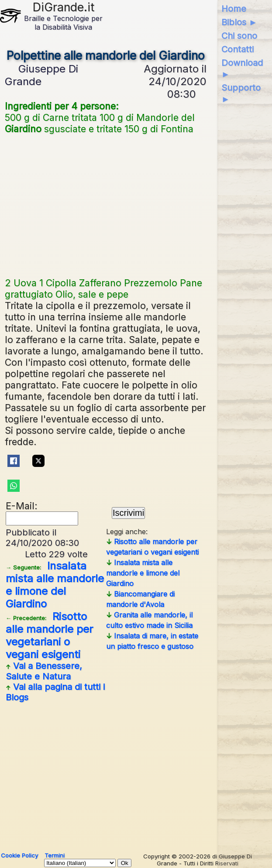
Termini (55, 855)
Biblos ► (239, 22)
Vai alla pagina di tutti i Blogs (55, 692)
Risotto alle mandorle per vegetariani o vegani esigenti (49, 635)
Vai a (44, 671)
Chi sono (239, 36)
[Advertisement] (106, 205)
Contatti (238, 49)
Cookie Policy (19, 855)
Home (234, 9)
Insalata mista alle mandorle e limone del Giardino (55, 585)
